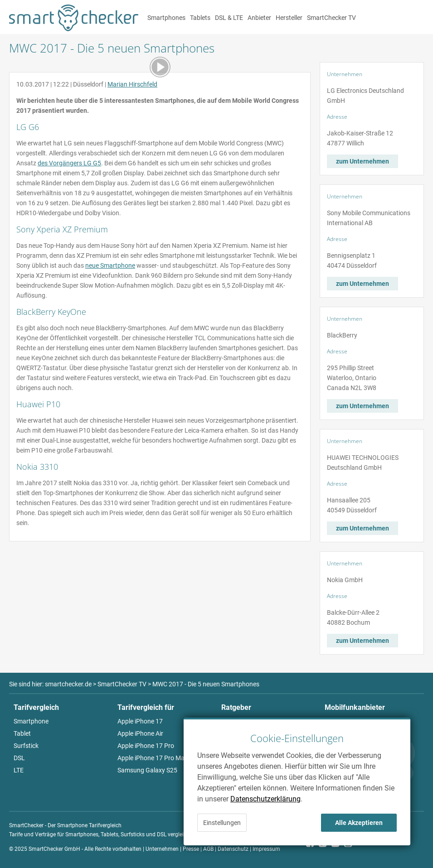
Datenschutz (233, 849)
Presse (191, 849)
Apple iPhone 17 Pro (146, 746)
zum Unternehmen (362, 161)
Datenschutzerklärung (265, 799)
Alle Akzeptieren (359, 823)
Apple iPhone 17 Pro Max (153, 758)
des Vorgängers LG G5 (69, 163)
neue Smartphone (110, 265)
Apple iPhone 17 (140, 721)
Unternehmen (162, 849)
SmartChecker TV (331, 18)
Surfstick (26, 746)
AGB (208, 849)
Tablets (200, 18)
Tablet (22, 733)
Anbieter (259, 18)
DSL (19, 758)
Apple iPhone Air (140, 733)
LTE (19, 770)
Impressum (266, 849)
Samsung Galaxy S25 (147, 770)
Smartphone (31, 721)
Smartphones (166, 18)
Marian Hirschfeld (132, 84)
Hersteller (289, 18)
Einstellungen (222, 823)
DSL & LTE (229, 18)
